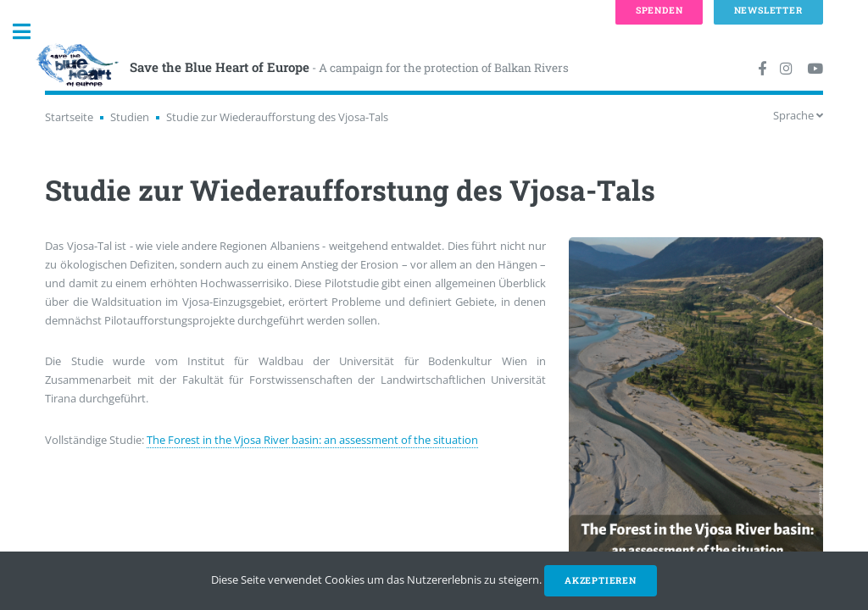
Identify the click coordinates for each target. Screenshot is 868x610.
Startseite (69, 117)
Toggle (31, 32)
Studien (130, 117)
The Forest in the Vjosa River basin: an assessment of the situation (312, 440)
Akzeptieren (601, 580)
